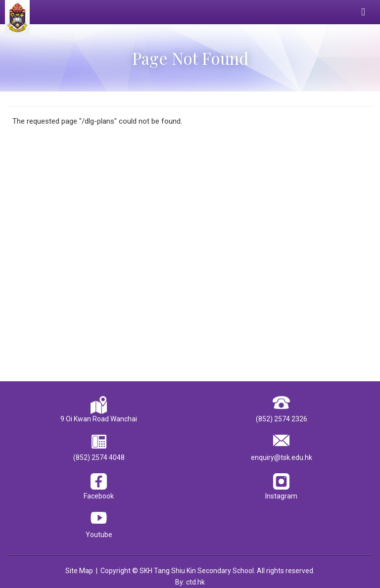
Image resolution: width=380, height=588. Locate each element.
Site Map (79, 571)
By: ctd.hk (190, 582)
